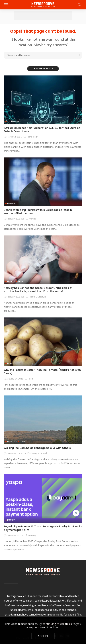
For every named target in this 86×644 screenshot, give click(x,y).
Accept (43, 636)
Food (10, 363)
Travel (24, 441)
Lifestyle (23, 281)
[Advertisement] (43, 16)
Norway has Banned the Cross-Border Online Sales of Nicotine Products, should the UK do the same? (38, 290)
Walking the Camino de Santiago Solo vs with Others (37, 448)
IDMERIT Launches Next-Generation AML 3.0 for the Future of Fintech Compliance (42, 130)
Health (11, 281)
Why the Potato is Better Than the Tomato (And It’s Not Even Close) (42, 372)
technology (15, 121)
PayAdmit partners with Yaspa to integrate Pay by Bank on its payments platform (43, 528)
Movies (11, 203)
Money (11, 520)
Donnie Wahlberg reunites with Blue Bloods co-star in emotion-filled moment (38, 212)
